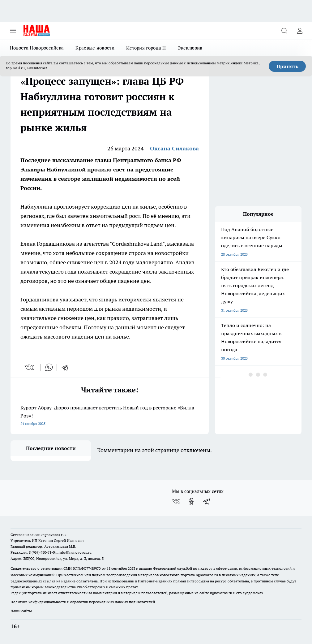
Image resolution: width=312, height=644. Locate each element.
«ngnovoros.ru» (53, 535)
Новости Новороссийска (37, 48)
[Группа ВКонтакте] (176, 501)
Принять (287, 66)
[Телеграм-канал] (207, 501)
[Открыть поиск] (284, 31)
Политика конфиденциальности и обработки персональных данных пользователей (83, 602)
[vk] (30, 367)
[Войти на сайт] (300, 31)
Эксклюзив (190, 48)
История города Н (146, 48)
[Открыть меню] (13, 31)
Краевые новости (95, 48)
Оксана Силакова (174, 148)
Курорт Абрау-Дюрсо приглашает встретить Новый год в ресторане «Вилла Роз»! (110, 416)
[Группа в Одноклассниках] (191, 501)
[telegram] (67, 367)
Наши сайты (21, 611)
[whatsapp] (49, 367)
